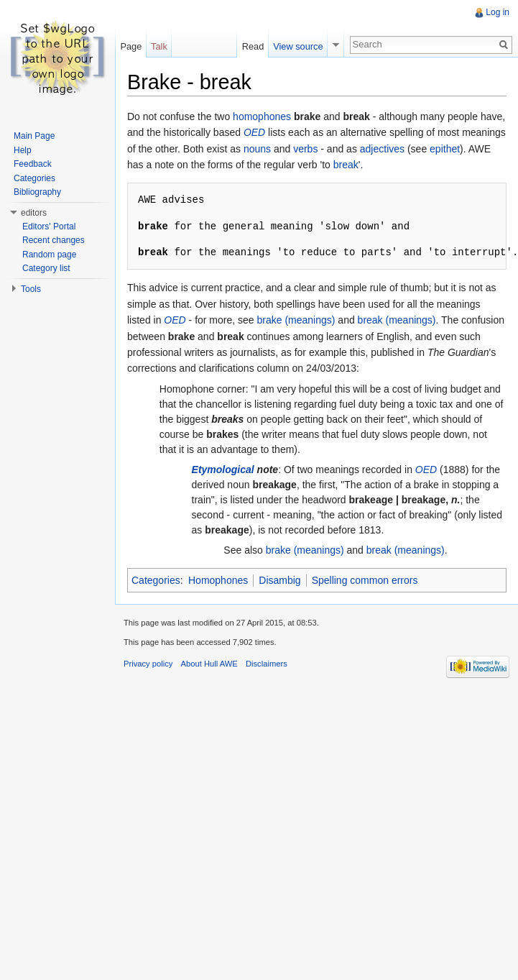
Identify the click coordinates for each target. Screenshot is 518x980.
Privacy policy (148, 664)
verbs (305, 149)
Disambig (279, 580)
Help (23, 150)
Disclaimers (267, 664)
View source (298, 46)
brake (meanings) (296, 320)
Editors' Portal (49, 226)
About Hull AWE (209, 664)
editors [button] (34, 213)
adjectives (382, 149)
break (346, 165)
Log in (498, 12)
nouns (257, 149)
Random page (49, 255)
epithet (445, 149)
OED (254, 132)
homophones (262, 116)
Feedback (33, 164)
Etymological (223, 470)
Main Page (34, 136)
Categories (156, 580)
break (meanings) (397, 320)
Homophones (218, 580)
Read (253, 46)
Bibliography (37, 192)
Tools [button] (31, 289)
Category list (46, 268)
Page (131, 46)
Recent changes (54, 240)
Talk (159, 46)
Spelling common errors (365, 580)
